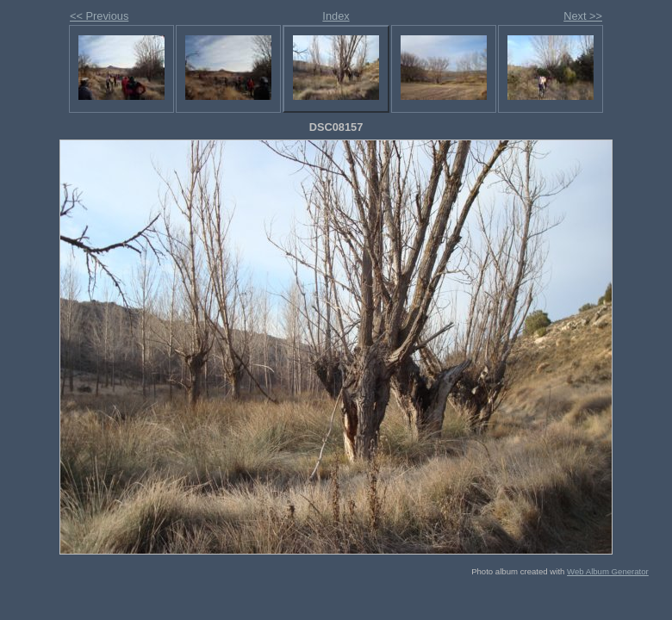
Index (336, 16)
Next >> (583, 16)
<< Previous (99, 16)
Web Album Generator (608, 571)
